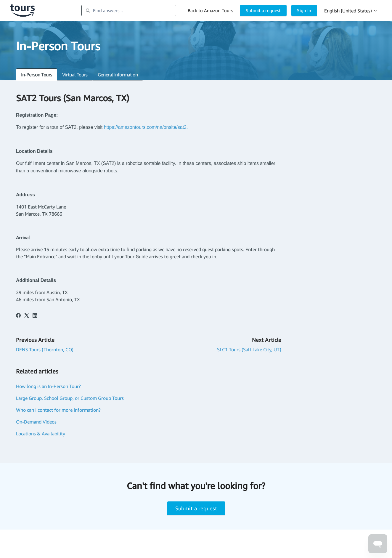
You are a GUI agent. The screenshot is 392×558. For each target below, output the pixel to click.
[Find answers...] (129, 11)
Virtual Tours (75, 75)
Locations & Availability (41, 434)
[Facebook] (18, 316)
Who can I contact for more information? (58, 410)
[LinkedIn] (35, 316)
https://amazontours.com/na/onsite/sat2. (147, 127)
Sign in (304, 10)
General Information (118, 75)
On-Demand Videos (36, 422)
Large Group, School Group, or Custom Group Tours (70, 398)
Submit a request (263, 10)
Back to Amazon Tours (210, 10)
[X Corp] (27, 316)
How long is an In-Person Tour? (48, 386)
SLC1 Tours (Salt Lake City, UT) (249, 349)
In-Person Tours (37, 75)
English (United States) (351, 11)
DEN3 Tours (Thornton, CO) (45, 349)
